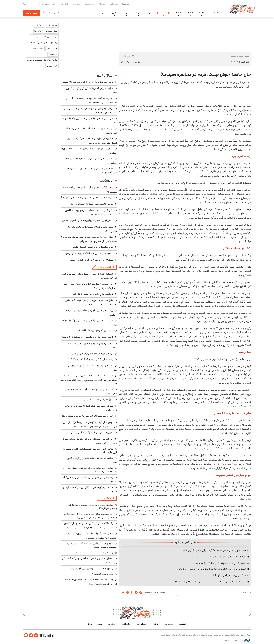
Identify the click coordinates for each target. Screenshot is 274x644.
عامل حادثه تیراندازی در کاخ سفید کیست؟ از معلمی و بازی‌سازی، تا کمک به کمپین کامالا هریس (90, 303)
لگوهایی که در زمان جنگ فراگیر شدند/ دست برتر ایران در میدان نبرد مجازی (211, 569)
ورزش (149, 13)
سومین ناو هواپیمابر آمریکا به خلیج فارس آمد (92, 204)
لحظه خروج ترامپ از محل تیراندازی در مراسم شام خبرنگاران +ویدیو (92, 170)
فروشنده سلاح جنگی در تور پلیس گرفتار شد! (93, 294)
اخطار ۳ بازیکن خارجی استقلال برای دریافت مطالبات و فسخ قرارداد (90, 490)
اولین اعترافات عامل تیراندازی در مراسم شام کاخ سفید (88, 82)
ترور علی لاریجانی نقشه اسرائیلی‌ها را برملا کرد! (92, 354)
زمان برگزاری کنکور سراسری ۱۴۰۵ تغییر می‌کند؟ (92, 359)
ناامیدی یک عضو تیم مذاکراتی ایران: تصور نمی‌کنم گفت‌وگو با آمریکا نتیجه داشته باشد (206, 582)
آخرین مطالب (105, 267)
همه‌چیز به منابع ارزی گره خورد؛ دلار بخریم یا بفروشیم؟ (221, 557)
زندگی (115, 13)
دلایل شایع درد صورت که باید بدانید (96, 399)
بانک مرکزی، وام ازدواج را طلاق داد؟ (229, 575)
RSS (90, 624)
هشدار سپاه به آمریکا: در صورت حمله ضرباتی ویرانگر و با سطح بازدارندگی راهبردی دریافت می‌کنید (89, 239)
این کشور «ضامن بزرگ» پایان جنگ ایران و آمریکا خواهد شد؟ (89, 323)
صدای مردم (90, 4)
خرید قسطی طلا (51, 37)
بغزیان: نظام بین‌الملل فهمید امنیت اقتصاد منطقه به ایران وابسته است (90, 451)
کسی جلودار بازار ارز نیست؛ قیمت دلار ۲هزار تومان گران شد (90, 368)
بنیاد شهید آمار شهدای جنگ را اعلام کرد (95, 330)
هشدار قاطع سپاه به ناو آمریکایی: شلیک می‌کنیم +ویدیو (219, 563)
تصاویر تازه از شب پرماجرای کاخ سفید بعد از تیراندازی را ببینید (89, 161)
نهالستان (54, 43)
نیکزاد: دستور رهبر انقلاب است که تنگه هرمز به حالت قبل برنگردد (91, 131)
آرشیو (54, 4)
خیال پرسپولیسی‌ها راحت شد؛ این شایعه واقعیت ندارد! (88, 416)
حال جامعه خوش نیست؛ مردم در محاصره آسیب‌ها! (206, 74)
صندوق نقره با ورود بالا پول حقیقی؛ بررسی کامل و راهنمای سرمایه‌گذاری (92, 507)
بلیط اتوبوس (52, 66)
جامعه (202, 13)
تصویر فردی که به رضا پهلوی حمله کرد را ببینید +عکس (88, 220)
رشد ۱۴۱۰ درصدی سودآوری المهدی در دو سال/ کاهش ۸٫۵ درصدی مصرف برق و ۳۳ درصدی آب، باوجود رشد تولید (89, 526)
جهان (138, 13)
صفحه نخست (216, 13)
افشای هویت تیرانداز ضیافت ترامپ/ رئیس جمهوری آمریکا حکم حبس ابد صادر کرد (91, 141)
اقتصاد (178, 13)
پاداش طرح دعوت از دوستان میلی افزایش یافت (91, 568)
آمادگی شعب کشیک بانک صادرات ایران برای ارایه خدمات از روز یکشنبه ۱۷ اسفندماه (93, 536)
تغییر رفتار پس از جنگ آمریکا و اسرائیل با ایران (92, 432)
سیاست (163, 13)
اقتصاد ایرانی (52, 48)
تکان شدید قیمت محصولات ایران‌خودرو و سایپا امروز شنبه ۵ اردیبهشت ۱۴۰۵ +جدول (91, 213)
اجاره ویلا (38, 31)
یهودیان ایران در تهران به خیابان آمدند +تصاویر (91, 260)
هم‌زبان (102, 4)
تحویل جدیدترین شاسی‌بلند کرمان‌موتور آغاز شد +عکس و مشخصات (89, 561)
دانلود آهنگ (36, 37)
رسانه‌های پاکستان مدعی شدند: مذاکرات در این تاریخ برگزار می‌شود (214, 550)
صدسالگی (114, 4)
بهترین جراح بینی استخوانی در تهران (42, 60)
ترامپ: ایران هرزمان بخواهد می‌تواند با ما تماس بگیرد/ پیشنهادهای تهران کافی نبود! (90, 111)
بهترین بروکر (38, 48)
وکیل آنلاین (40, 25)
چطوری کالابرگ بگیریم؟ (102, 574)
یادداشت (76, 4)
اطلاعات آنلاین (243, 9)
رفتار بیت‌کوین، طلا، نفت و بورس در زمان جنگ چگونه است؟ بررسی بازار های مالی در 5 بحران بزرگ (91, 516)
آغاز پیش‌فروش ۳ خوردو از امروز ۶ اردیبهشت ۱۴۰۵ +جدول (92, 346)
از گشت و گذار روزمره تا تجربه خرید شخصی (93, 553)
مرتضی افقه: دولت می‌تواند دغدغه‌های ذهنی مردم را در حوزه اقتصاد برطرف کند (89, 470)
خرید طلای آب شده (39, 43)
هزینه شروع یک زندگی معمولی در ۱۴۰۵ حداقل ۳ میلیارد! (87, 197)
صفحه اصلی (244, 56)
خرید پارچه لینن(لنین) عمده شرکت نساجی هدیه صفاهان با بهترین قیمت (92, 545)
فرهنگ (190, 13)
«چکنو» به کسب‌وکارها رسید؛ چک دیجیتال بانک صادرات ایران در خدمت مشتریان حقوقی (89, 582)
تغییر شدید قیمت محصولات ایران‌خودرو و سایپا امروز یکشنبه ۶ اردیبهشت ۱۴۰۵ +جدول (91, 100)
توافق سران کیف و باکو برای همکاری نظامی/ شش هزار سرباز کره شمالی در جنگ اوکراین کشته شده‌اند (90, 424)
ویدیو (104, 13)
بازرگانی (107, 498)
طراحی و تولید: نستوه (238, 640)
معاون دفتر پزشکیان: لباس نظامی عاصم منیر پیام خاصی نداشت (92, 229)
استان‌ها (127, 13)
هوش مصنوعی (51, 31)
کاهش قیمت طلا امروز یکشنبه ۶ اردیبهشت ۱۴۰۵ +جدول (87, 337)
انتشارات (65, 4)
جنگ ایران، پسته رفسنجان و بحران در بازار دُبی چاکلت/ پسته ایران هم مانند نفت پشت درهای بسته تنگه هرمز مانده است (89, 380)
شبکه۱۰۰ (126, 4)
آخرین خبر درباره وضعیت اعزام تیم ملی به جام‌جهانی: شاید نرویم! (90, 391)
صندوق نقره (52, 25)
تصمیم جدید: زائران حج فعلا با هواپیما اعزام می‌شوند (89, 253)
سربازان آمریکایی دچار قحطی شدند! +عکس (93, 247)
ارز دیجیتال (53, 54)
